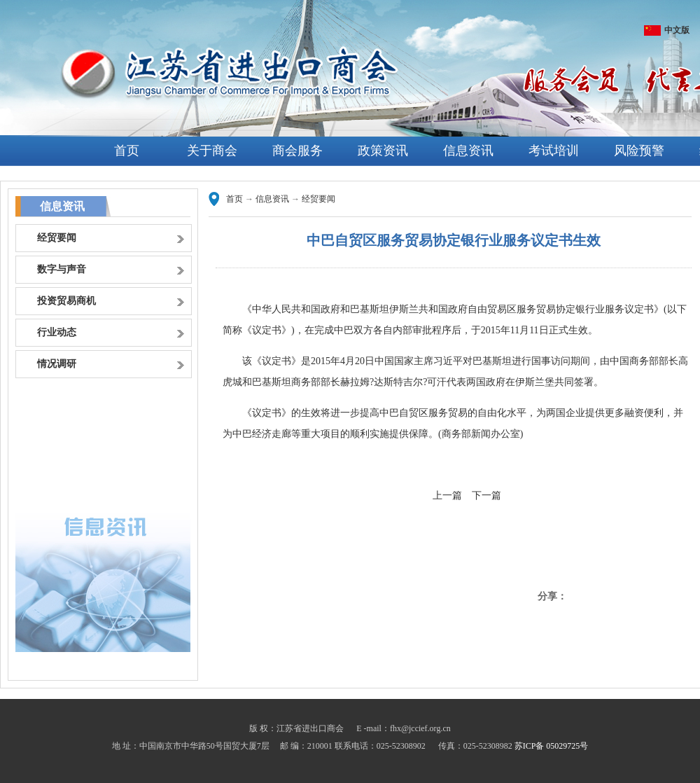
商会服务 (297, 151)
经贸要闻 (318, 199)
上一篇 (447, 496)
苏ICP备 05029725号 (552, 746)
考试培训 (554, 151)
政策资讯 (383, 151)
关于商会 (212, 151)
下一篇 (486, 496)
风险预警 (639, 151)
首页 (127, 151)
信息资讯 (468, 151)
